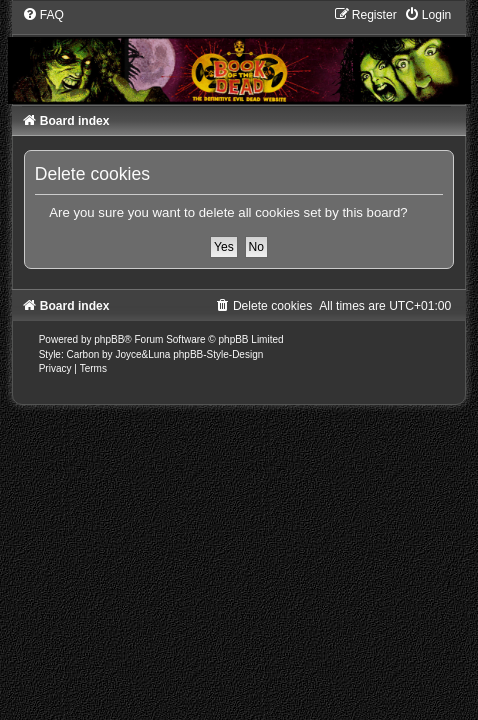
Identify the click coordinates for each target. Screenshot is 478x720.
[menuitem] (43, 15)
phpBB (109, 339)
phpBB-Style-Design (218, 354)
